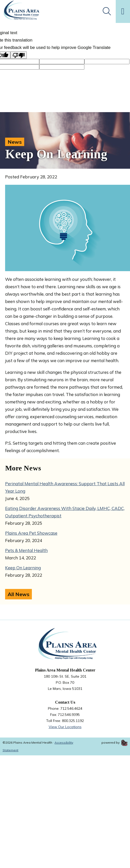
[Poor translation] (19, 55)
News (15, 142)
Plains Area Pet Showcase (31, 533)
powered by (114, 742)
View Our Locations (65, 727)
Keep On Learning (23, 568)
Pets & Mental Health (26, 550)
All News (18, 594)
